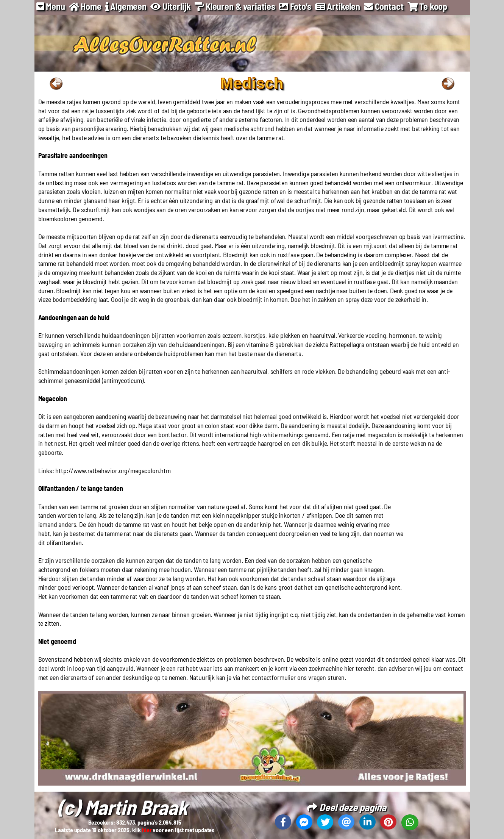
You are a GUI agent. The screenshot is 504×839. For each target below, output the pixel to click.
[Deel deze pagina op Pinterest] (388, 822)
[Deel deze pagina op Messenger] (304, 822)
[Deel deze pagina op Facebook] (283, 822)
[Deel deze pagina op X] (325, 822)
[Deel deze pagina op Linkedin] (367, 822)
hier (147, 830)
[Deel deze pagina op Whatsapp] (410, 822)
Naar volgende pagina (448, 84)
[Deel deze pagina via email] (346, 822)
